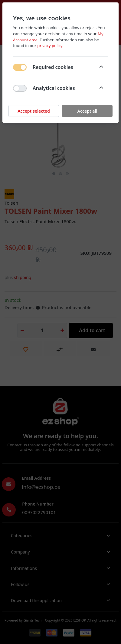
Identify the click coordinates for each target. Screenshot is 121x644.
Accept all (87, 111)
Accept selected (34, 111)
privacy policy (50, 46)
